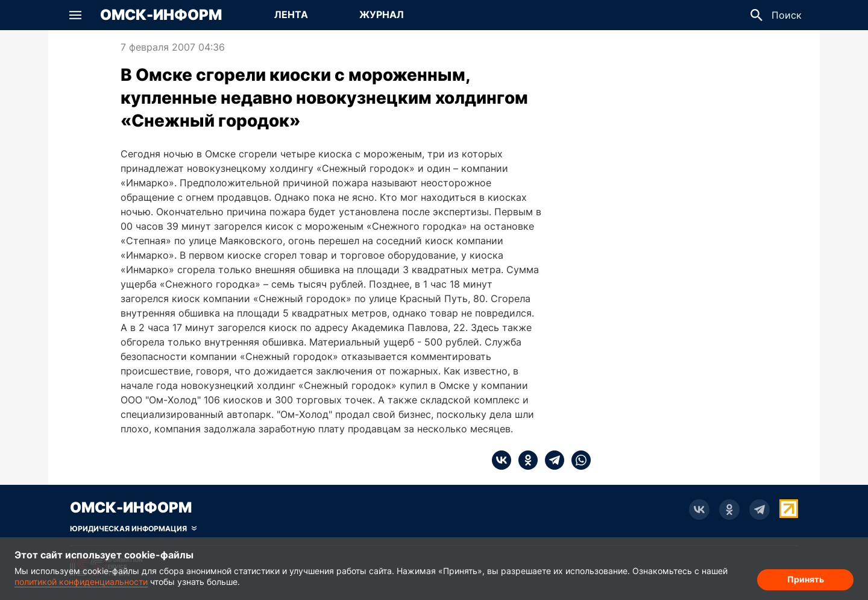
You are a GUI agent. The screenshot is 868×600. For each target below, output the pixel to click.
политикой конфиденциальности (81, 582)
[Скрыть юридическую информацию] (133, 529)
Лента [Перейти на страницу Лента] (291, 14)
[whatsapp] (577, 460)
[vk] (502, 460)
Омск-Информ (161, 15)
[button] (75, 15)
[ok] (524, 460)
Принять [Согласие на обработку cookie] (806, 579)
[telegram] (551, 460)
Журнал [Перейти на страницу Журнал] (382, 14)
